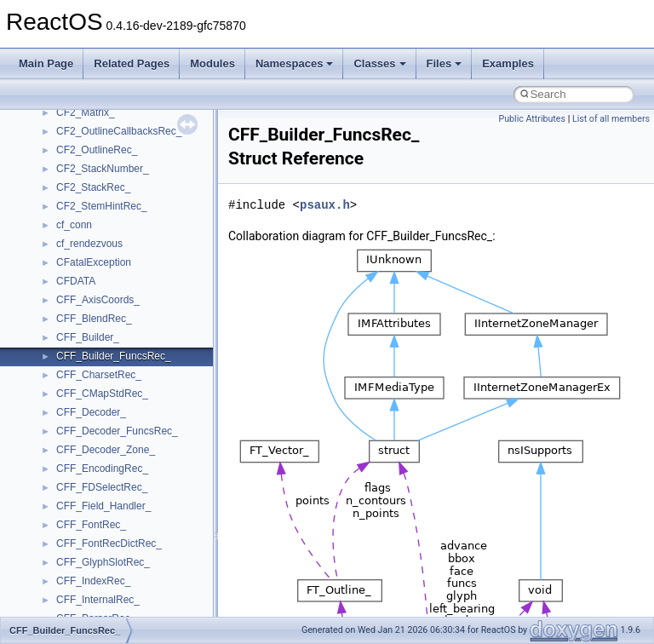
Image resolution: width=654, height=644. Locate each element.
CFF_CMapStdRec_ (102, 394)
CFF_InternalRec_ (98, 600)
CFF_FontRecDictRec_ (109, 543)
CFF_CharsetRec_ (99, 375)
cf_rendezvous (89, 244)
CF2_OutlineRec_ (97, 150)
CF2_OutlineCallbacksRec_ (119, 131)
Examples (508, 63)
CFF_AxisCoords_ (98, 300)
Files (445, 63)
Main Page (46, 63)
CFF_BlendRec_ (94, 319)
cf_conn (74, 225)
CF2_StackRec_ (93, 187)
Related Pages (132, 63)
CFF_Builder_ (88, 337)
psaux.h (325, 205)
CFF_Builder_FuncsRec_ (114, 356)
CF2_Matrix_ (86, 112)
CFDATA (76, 281)
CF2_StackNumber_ (103, 169)
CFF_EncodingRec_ (102, 469)
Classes (379, 63)
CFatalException (94, 262)
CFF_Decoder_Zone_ (106, 450)
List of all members (611, 119)
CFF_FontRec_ (91, 525)
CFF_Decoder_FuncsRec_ (117, 431)
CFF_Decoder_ (91, 412)
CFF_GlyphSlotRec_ (103, 562)
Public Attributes (532, 119)
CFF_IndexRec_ (93, 581)
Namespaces (295, 63)
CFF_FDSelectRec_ (102, 487)
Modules (212, 63)
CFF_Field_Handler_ (103, 506)
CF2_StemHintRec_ (102, 206)
